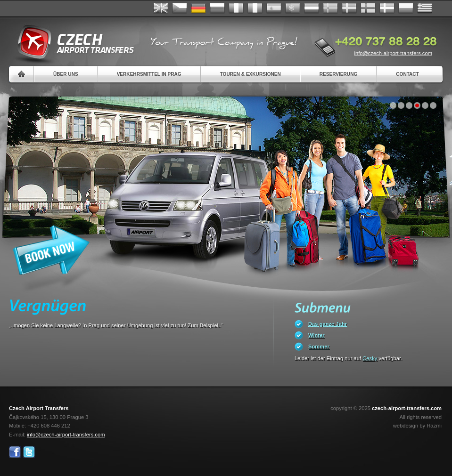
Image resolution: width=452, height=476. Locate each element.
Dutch (312, 8)
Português (293, 8)
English (161, 8)
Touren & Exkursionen (251, 74)
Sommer (319, 347)
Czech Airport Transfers (72, 42)
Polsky (406, 8)
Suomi (368, 8)
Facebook (15, 452)
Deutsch (198, 8)
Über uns (66, 74)
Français (236, 8)
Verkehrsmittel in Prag (149, 74)
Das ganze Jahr (328, 324)
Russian (217, 8)
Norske (330, 8)
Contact (407, 74)
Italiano (255, 8)
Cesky (370, 358)
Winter (316, 335)
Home (21, 74)
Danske (387, 8)
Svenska (349, 8)
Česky (180, 8)
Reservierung (338, 74)
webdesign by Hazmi (417, 426)
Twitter (29, 452)
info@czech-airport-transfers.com (393, 53)
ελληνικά (425, 8)
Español (274, 8)
